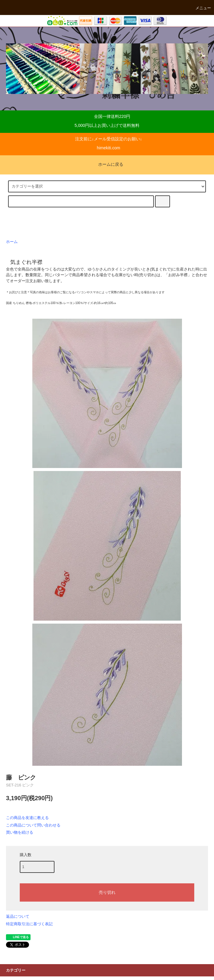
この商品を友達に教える (27, 818)
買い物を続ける (20, 832)
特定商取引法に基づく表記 (29, 924)
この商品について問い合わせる (33, 825)
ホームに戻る (107, 164)
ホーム (12, 242)
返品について (18, 916)
